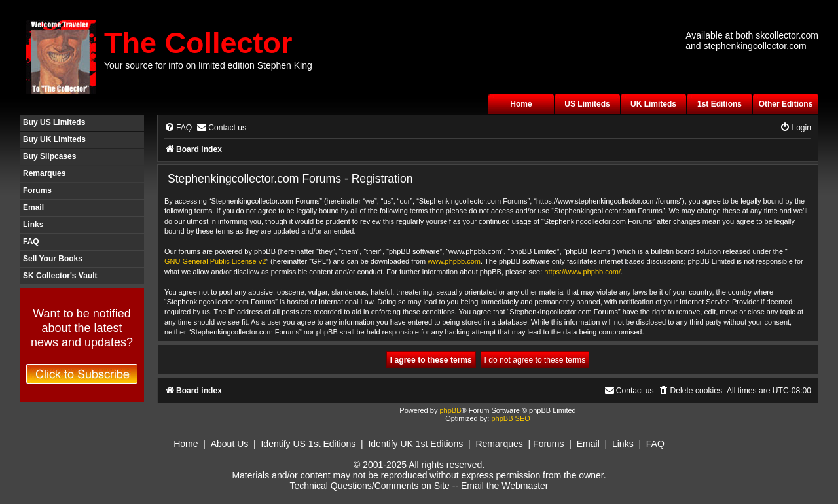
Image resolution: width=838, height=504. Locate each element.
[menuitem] (178, 128)
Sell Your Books (53, 259)
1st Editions (720, 104)
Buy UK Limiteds (54, 139)
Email (33, 207)
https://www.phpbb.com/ (582, 272)
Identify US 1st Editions (308, 444)
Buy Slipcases (49, 156)
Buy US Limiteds (54, 122)
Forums (37, 190)
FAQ (31, 242)
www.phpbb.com (454, 261)
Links (33, 225)
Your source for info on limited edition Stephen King (208, 65)
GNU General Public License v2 (215, 261)
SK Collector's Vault (60, 276)
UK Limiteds (653, 104)
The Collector (198, 43)
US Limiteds (587, 104)
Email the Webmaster (505, 486)
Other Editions (786, 104)
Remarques (44, 173)
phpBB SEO (510, 418)
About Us (230, 444)
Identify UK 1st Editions (415, 444)
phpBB (450, 410)
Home (521, 104)
